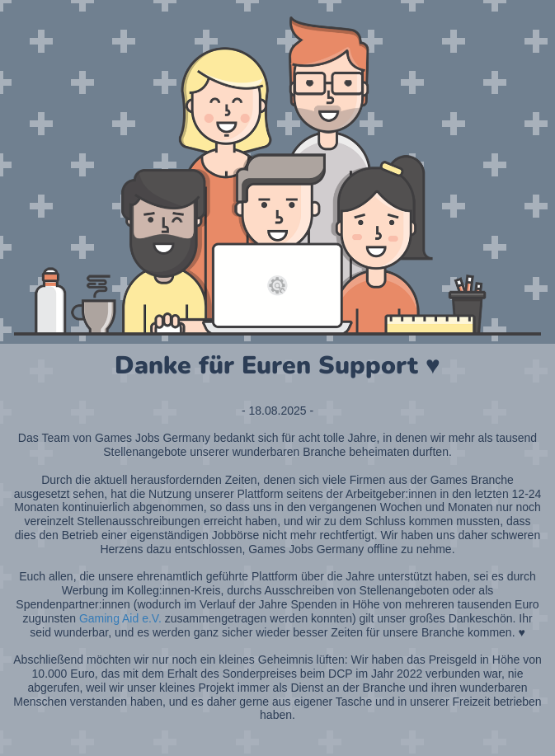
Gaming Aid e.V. (120, 618)
